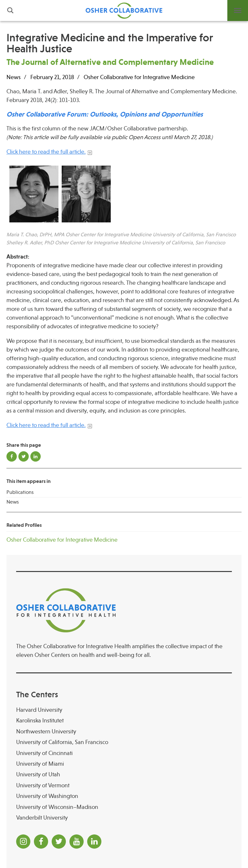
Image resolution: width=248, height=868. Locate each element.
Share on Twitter (24, 456)
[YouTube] (77, 842)
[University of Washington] (124, 796)
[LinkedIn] (94, 842)
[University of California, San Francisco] (124, 742)
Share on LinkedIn (36, 456)
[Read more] (124, 194)
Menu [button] (238, 10)
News (13, 502)
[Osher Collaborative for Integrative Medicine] (124, 540)
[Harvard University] (124, 710)
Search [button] (10, 10)
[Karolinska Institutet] (124, 721)
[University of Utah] (124, 775)
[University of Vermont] (124, 786)
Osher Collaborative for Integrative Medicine (139, 77)
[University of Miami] (124, 764)
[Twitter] (59, 842)
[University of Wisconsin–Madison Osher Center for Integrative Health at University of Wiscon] (124, 807)
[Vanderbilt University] (124, 818)
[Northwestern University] (124, 732)
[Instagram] (23, 842)
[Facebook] (41, 842)
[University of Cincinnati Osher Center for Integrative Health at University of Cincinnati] (124, 753)
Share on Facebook (12, 456)
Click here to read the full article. (46, 152)
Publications (20, 492)
